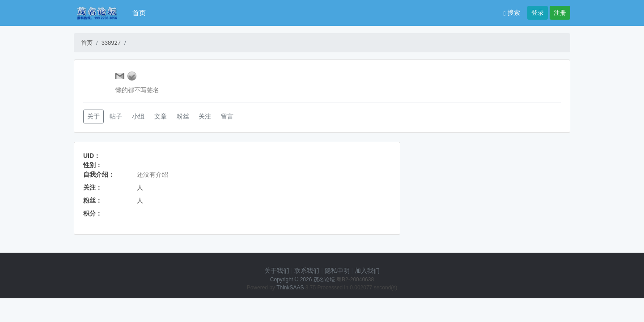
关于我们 (277, 271)
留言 (227, 116)
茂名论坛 (324, 280)
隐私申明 (337, 271)
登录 (538, 13)
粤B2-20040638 (355, 280)
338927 (111, 43)
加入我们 (367, 271)
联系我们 (307, 271)
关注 (205, 116)
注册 (560, 13)
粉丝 (183, 116)
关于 (93, 116)
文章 (161, 116)
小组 (138, 116)
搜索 (512, 13)
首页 (139, 13)
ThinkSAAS (290, 288)
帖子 (116, 116)
